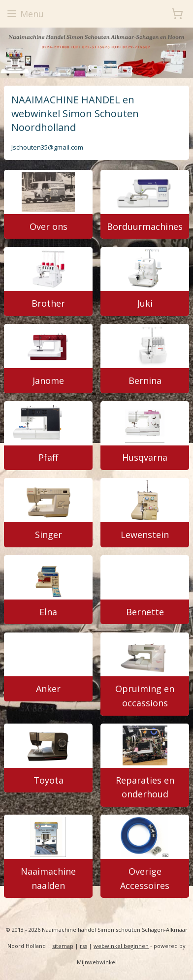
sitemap (63, 946)
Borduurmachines (145, 226)
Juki (145, 304)
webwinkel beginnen (121, 946)
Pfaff (48, 458)
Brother (48, 304)
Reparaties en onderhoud (145, 787)
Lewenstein (145, 535)
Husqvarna (145, 458)
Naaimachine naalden (48, 878)
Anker (48, 689)
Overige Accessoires (145, 878)
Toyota (48, 780)
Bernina (145, 380)
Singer (48, 535)
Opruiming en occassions (145, 696)
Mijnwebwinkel (97, 962)
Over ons (48, 226)
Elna (48, 612)
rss (83, 946)
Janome (48, 380)
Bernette (145, 612)
